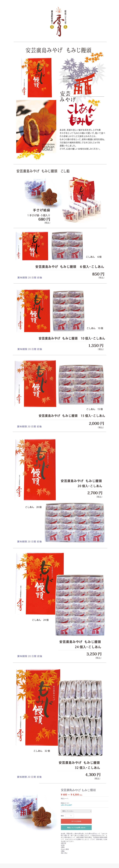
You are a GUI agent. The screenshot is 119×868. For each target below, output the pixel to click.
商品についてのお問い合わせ (76, 828)
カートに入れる (76, 821)
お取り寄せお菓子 (67, 805)
